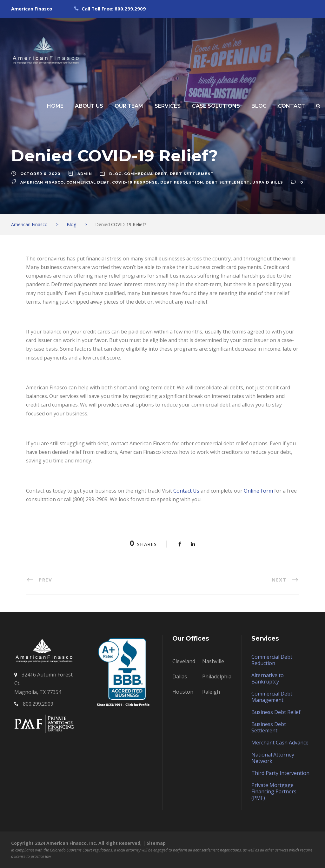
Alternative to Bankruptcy (268, 678)
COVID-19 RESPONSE (135, 182)
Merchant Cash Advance (280, 743)
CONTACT (292, 106)
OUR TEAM (129, 106)
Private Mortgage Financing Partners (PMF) (274, 791)
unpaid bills (268, 182)
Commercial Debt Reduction (272, 660)
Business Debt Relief (276, 712)
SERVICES (168, 106)
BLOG (259, 106)
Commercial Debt (146, 174)
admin (85, 174)
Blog (115, 174)
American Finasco (42, 182)
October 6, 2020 (40, 174)
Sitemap (156, 843)
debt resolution (182, 182)
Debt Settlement (192, 174)
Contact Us (186, 491)
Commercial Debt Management (272, 697)
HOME (55, 106)
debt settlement (228, 182)
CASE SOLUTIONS (216, 106)
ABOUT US (89, 106)
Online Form (258, 491)
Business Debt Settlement (269, 727)
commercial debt (88, 182)
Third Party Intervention (280, 773)
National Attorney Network (273, 758)
